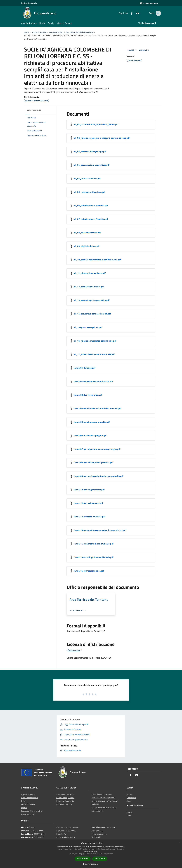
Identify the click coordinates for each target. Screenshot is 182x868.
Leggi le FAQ (61, 834)
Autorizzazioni (97, 811)
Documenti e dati (56, 32)
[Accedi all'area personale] (149, 3)
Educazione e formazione (102, 794)
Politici (24, 808)
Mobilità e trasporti (64, 804)
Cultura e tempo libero (65, 798)
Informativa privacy (99, 834)
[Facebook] (130, 13)
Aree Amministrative (30, 798)
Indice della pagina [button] (34, 110)
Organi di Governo (29, 794)
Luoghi (129, 812)
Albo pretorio (97, 830)
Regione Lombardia (29, 3)
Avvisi (129, 801)
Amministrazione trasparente (103, 827)
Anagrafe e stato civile (65, 794)
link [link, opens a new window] (112, 854)
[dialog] (91, 854)
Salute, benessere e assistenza (104, 807)
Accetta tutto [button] (83, 859)
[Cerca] (158, 13)
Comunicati (131, 798)
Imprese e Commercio (65, 801)
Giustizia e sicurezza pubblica (103, 798)
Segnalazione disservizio (66, 830)
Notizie (130, 794)
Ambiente (95, 804)
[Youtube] (136, 13)
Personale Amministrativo (32, 811)
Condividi (132, 50)
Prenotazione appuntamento (68, 827)
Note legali (96, 837)
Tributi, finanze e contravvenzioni (105, 801)
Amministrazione (39, 32)
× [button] (179, 842)
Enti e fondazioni (28, 804)
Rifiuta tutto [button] (100, 859)
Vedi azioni (144, 50)
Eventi (129, 815)
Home (26, 32)
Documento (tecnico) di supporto (79, 32)
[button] (91, 864)
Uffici (23, 801)
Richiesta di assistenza (66, 837)
